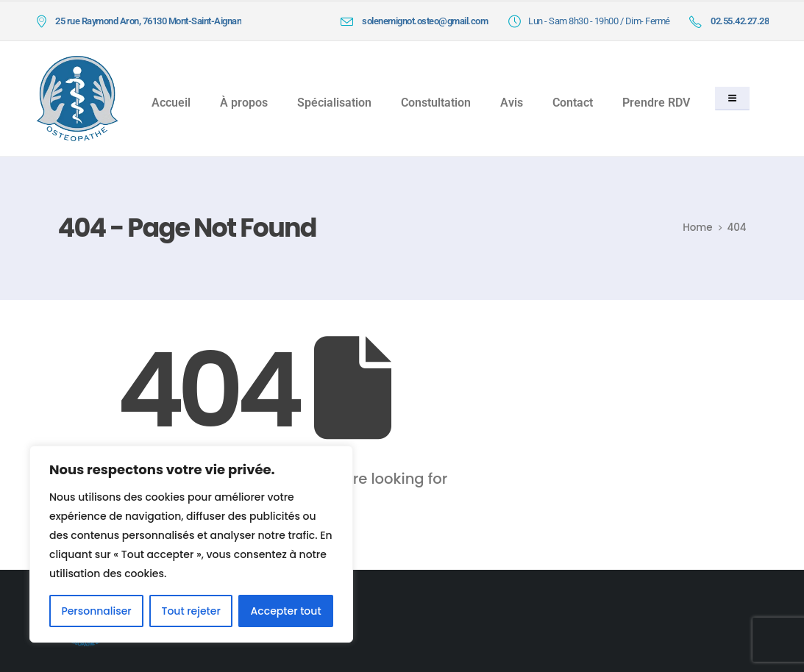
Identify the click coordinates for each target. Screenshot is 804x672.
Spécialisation (334, 103)
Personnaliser (96, 611)
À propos (244, 103)
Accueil (171, 103)
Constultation (436, 103)
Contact (573, 103)
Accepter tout (286, 611)
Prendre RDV (656, 103)
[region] (191, 544)
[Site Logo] (77, 98)
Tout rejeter (191, 611)
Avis (512, 103)
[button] (732, 99)
